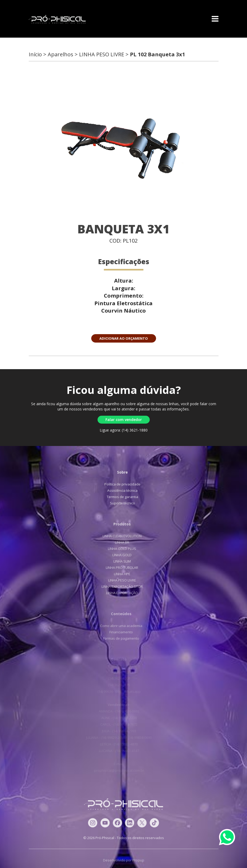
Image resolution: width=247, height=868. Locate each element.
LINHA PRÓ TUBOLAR (119, 568)
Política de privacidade (120, 484)
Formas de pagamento (118, 638)
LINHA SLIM (119, 561)
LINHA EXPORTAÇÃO (119, 593)
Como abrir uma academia (118, 626)
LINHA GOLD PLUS (119, 549)
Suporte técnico (120, 503)
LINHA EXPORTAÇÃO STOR (119, 586)
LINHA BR (119, 542)
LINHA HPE (119, 574)
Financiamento (118, 632)
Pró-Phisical (57, 19)
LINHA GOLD (119, 555)
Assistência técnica (120, 490)
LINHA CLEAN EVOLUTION (119, 536)
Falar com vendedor (124, 420)
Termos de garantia (120, 497)
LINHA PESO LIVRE (119, 580)
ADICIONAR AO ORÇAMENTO (124, 338)
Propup (138, 863)
